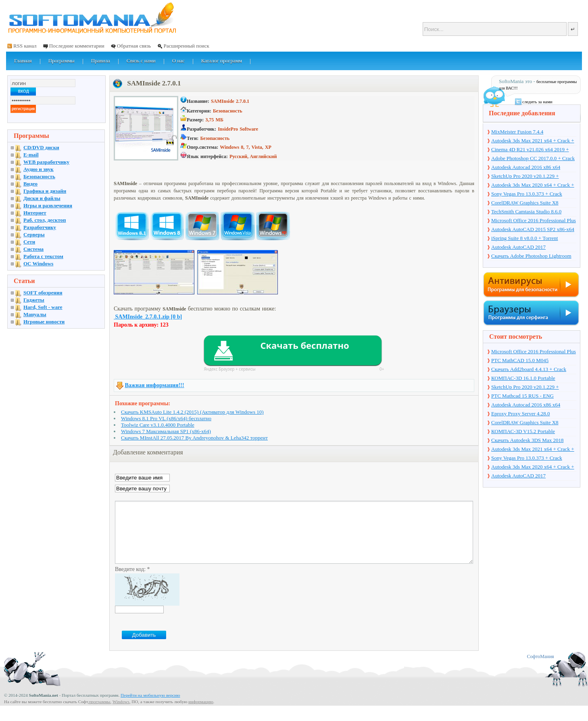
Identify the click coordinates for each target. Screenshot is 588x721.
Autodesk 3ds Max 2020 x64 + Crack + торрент (533, 185)
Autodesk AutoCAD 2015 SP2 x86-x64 (533, 229)
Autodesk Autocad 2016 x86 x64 (526, 167)
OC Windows (38, 264)
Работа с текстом (43, 256)
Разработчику (40, 227)
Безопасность (39, 176)
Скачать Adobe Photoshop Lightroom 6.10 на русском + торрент (531, 256)
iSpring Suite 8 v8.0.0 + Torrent (524, 238)
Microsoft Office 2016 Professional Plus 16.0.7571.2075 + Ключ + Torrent (534, 221)
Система (33, 249)
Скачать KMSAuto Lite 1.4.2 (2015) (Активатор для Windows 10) (192, 412)
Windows (121, 714)
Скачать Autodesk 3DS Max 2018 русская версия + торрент (527, 441)
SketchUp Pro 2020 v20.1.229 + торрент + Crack (525, 177)
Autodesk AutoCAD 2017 (518, 247)
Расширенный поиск (186, 46)
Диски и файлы (42, 198)
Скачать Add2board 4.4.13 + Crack (529, 369)
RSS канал (25, 46)
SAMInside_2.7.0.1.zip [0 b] (148, 317)
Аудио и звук (39, 169)
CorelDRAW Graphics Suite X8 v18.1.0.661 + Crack (525, 203)
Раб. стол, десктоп (45, 220)
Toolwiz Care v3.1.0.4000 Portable (158, 425)
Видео (30, 184)
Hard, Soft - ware (43, 307)
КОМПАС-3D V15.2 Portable (523, 431)
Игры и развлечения (48, 205)
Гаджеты (34, 300)
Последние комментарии (77, 46)
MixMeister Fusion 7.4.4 (517, 132)
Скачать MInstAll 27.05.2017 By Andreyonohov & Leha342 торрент (194, 438)
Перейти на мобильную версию (150, 707)
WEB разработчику (46, 162)
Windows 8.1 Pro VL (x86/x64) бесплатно (166, 418)
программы (99, 714)
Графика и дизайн (45, 191)
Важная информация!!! (155, 385)
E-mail (31, 155)
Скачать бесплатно (304, 345)
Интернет (35, 213)
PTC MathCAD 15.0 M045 (520, 360)
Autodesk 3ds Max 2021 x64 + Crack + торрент (533, 141)
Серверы (34, 234)
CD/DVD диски (41, 147)
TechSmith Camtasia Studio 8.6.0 (526, 212)
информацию (201, 714)
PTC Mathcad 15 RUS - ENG (522, 396)
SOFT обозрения (43, 293)
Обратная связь (134, 46)
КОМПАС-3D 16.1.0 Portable (523, 378)
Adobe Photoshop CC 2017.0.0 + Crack (533, 158)
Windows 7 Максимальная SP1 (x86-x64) (166, 431)
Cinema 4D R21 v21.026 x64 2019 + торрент (530, 150)
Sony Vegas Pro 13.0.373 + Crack (527, 194)
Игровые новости (44, 322)
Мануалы (35, 314)
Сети (29, 242)
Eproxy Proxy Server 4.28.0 (521, 414)
